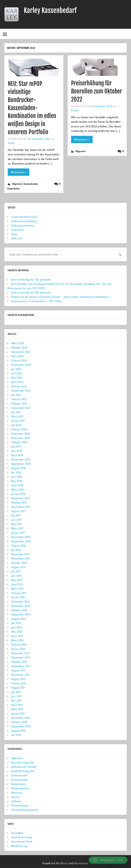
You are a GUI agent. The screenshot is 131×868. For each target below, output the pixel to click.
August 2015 (18, 567)
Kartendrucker (19, 775)
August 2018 (18, 468)
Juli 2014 (16, 623)
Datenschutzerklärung (24, 221)
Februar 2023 (19, 386)
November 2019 (21, 438)
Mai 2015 (17, 580)
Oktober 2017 (19, 502)
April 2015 (17, 584)
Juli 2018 (16, 472)
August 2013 (18, 670)
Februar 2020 (19, 429)
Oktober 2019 (19, 442)
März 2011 (17, 709)
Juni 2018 (17, 477)
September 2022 (21, 391)
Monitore (17, 792)
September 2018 (21, 464)
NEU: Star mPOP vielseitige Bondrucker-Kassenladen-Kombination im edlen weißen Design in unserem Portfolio (32, 108)
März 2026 (18, 343)
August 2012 (18, 679)
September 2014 (21, 614)
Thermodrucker (20, 805)
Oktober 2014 (19, 610)
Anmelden (17, 833)
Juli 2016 (16, 550)
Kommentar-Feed (22, 841)
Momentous (81, 863)
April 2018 (17, 485)
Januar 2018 (18, 494)
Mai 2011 (16, 700)
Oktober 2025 (19, 347)
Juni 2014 (17, 627)
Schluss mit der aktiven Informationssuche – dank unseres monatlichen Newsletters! (60, 297)
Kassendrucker (31, 184)
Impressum (18, 230)
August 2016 (18, 545)
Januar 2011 (18, 713)
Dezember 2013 (21, 653)
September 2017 (21, 507)
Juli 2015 (16, 571)
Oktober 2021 (19, 403)
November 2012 (21, 675)
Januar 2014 (18, 649)
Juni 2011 (16, 696)
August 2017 (18, 511)
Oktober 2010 (19, 722)
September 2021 (21, 408)
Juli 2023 (16, 369)
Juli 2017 (16, 515)
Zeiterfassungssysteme (25, 810)
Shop (14, 234)
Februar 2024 (19, 360)
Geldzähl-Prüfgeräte (23, 771)
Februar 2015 (19, 593)
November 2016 (21, 537)
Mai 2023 (17, 378)
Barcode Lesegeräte (23, 762)
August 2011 (18, 688)
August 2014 (18, 619)
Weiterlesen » (19, 172)
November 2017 (21, 498)
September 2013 (21, 666)
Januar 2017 (18, 533)
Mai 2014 (17, 632)
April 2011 (17, 705)
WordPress (62, 863)
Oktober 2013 (19, 662)
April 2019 (17, 455)
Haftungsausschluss (22, 225)
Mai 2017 (17, 524)
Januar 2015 (18, 597)
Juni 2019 (17, 451)
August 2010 (18, 731)
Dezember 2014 (20, 601)
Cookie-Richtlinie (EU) (24, 217)
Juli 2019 (16, 446)
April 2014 (17, 636)
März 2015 (17, 589)
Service (15, 797)
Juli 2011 (16, 692)
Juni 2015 (17, 576)
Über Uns (17, 238)
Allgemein (17, 184)
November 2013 (21, 657)
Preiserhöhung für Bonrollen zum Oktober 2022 (97, 91)
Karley (11, 143)
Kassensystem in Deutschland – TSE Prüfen (37, 301)
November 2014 (21, 606)
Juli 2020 (16, 425)
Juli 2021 (16, 412)
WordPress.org (19, 846)
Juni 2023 (17, 373)
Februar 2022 (19, 399)
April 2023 (17, 382)
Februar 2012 (19, 683)
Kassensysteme (20, 788)
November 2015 (21, 558)
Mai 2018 (17, 481)
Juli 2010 (16, 735)
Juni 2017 (17, 520)
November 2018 (21, 459)
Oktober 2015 (19, 563)
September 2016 (21, 541)
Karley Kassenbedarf (50, 10)
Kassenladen (13, 188)
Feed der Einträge (22, 837)
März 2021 (17, 416)
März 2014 (17, 640)
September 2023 (21, 365)
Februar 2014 (19, 644)
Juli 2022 (16, 395)
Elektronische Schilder (24, 767)
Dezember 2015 (20, 554)
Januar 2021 (18, 421)
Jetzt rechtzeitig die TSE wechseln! (31, 279)
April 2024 (17, 356)
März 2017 (17, 528)
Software (16, 801)
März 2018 (17, 490)
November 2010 (21, 718)
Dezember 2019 (21, 434)
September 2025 (21, 352)
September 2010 (21, 726)
